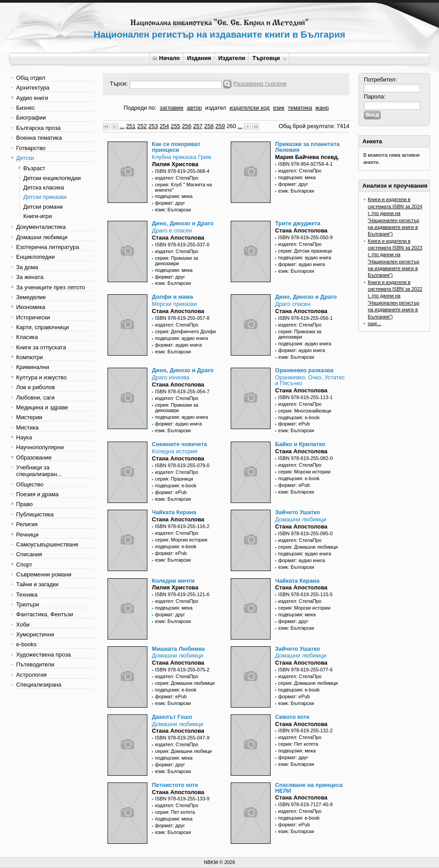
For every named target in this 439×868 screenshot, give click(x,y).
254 (164, 126)
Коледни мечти (173, 581)
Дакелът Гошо (172, 717)
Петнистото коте (175, 785)
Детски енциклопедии (52, 178)
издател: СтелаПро (177, 178)
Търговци (269, 58)
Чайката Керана (174, 512)
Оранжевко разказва (304, 370)
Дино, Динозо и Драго (183, 223)
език (278, 108)
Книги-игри (38, 216)
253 (153, 126)
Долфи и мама (172, 297)
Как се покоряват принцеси (176, 147)
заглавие (172, 108)
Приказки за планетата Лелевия (307, 147)
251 (131, 126)
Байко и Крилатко (300, 444)
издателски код (250, 108)
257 (198, 126)
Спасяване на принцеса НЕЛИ (309, 788)
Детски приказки (45, 197)
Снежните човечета (179, 444)
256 (187, 126)
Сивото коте (292, 717)
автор (194, 108)
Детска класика (44, 187)
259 (220, 126)
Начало (166, 58)
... (122, 126)
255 (175, 126)
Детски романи (43, 207)
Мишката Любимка (178, 649)
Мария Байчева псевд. (307, 157)
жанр (322, 108)
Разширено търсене (260, 84)
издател (216, 108)
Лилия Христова (175, 164)
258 (209, 126)
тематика (300, 108)
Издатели (232, 58)
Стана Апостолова (178, 238)
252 (142, 126)
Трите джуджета (298, 223)
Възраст (34, 168)
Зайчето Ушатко (297, 512)
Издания (199, 58)
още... (374, 323)
